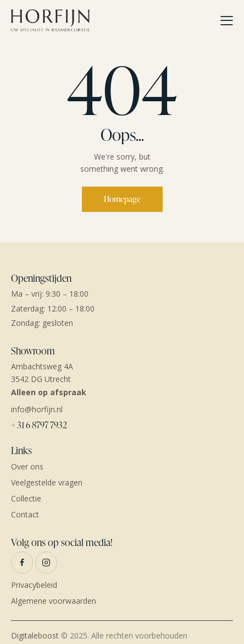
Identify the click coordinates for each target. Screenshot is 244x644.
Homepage (122, 199)
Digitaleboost (35, 635)
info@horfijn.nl (37, 409)
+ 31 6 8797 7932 (39, 425)
